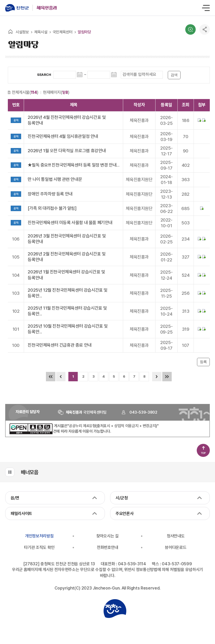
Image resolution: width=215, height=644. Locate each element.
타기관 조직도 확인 (39, 547)
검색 (190, 29)
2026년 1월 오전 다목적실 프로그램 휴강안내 (67, 151)
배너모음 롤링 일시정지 (10, 472)
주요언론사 (124, 514)
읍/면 (15, 498)
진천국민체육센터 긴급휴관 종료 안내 (59, 345)
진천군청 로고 (115, 609)
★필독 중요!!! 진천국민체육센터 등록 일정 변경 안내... (73, 165)
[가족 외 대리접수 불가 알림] (52, 208)
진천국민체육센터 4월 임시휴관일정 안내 (63, 136)
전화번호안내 (107, 547)
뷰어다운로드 (176, 547)
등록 (203, 362)
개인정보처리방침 (39, 536)
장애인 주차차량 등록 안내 (50, 194)
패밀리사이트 (21, 514)
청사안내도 (176, 536)
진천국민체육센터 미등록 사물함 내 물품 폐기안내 (70, 223)
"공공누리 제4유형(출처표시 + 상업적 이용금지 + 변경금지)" (113, 426)
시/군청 (122, 498)
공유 (205, 29)
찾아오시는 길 (107, 536)
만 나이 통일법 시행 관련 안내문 (55, 179)
